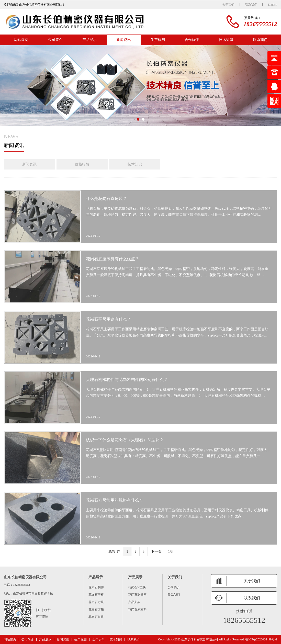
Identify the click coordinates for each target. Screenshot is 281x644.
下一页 (156, 552)
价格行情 (82, 164)
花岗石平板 (96, 595)
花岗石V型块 (137, 587)
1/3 (170, 552)
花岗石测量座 (137, 595)
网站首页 (21, 40)
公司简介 (55, 40)
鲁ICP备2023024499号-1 (261, 639)
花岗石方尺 (96, 602)
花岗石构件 (96, 587)
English (272, 5)
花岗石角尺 (96, 617)
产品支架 (134, 602)
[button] (138, 119)
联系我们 (251, 5)
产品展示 (89, 40)
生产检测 (158, 40)
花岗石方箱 (96, 609)
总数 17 (114, 552)
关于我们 (228, 5)
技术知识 (226, 40)
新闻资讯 (123, 40)
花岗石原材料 (137, 609)
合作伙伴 (192, 40)
